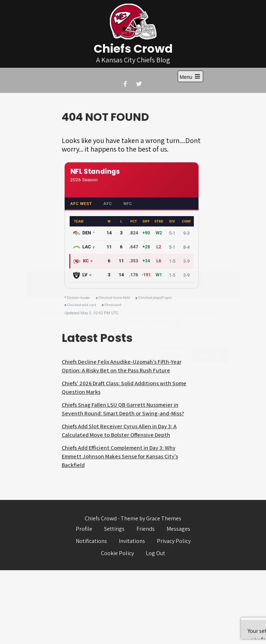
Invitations (132, 541)
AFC (108, 204)
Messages (178, 529)
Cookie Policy (117, 553)
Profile (84, 529)
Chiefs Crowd (133, 49)
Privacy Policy (174, 541)
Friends (146, 529)
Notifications (91, 541)
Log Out (155, 553)
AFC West (81, 204)
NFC (128, 204)
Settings (114, 529)
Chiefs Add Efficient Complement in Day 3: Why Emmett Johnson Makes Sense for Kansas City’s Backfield (120, 456)
